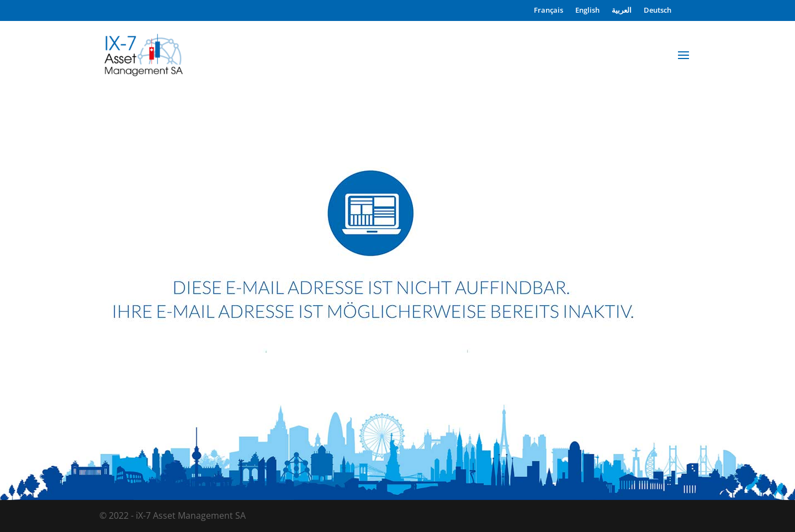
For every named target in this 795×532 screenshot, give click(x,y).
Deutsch (658, 10)
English (587, 10)
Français (548, 10)
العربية (622, 10)
